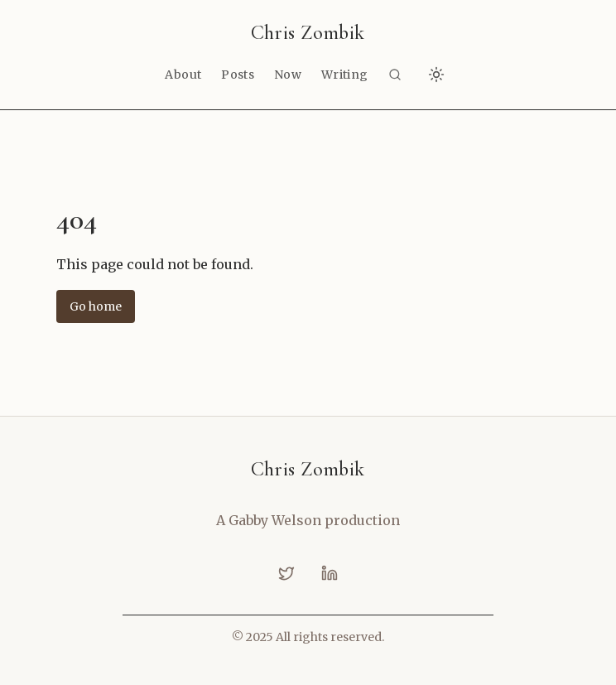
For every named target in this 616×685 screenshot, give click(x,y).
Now (288, 75)
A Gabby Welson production (308, 520)
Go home (96, 306)
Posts (238, 75)
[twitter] (286, 573)
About (183, 75)
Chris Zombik (308, 33)
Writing (344, 75)
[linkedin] (330, 573)
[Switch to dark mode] (436, 75)
